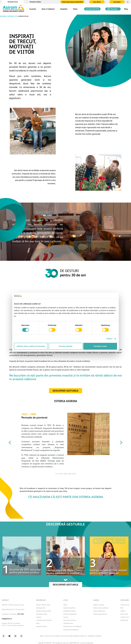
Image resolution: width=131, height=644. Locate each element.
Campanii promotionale (44, 620)
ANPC (42, 636)
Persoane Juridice (35, 2)
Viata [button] (75, 9)
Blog (126, 9)
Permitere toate (100, 346)
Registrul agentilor (69, 608)
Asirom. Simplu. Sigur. (43, 605)
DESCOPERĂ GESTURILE (66, 391)
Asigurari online (42, 626)
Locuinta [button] (33, 9)
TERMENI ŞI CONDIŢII (94, 636)
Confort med (125, 617)
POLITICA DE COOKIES (52, 636)
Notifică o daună (99, 605)
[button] (10, 443)
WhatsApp (113, 9)
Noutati (39, 617)
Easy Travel (124, 614)
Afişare (109, 339)
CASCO (123, 611)
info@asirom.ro (7, 619)
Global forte (124, 620)
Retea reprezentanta (100, 614)
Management (41, 608)
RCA (122, 608)
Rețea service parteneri (101, 608)
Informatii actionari (70, 620)
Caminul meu (125, 605)
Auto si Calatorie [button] (48, 9)
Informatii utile (68, 623)
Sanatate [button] (64, 9)
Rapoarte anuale (42, 614)
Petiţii (65, 605)
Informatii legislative (70, 614)
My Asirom (117, 2)
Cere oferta (97, 2)
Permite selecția (65, 346)
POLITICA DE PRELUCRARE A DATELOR (74, 636)
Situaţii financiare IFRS (44, 611)
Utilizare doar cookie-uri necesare (31, 346)
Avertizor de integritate (71, 630)
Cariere (66, 617)
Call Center (92, 9)
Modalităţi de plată (69, 611)
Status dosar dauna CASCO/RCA (72, 2)
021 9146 (21, 614)
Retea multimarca (99, 611)
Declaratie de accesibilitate (72, 626)
